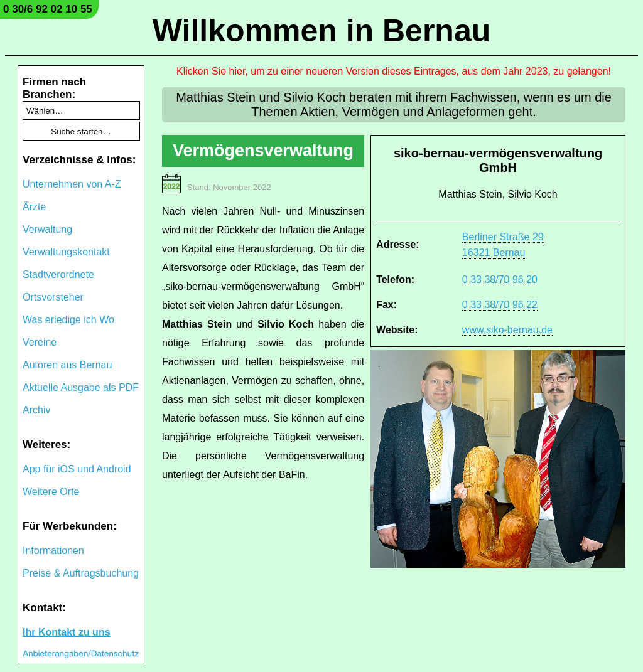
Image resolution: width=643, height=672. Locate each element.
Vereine (40, 342)
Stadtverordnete (58, 275)
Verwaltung (47, 229)
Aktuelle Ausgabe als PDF (81, 387)
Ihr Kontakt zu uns (67, 632)
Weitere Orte (51, 492)
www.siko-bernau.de (507, 330)
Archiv (36, 410)
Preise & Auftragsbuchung (81, 573)
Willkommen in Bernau (322, 31)
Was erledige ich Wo (68, 320)
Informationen (53, 551)
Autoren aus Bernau (67, 365)
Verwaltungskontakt (66, 252)
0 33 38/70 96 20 (500, 280)
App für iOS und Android (77, 469)
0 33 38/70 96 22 (500, 305)
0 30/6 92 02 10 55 (48, 9)
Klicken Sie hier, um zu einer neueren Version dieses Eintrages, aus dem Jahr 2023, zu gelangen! (394, 71)
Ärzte (34, 207)
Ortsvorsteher (53, 297)
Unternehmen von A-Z (72, 184)
